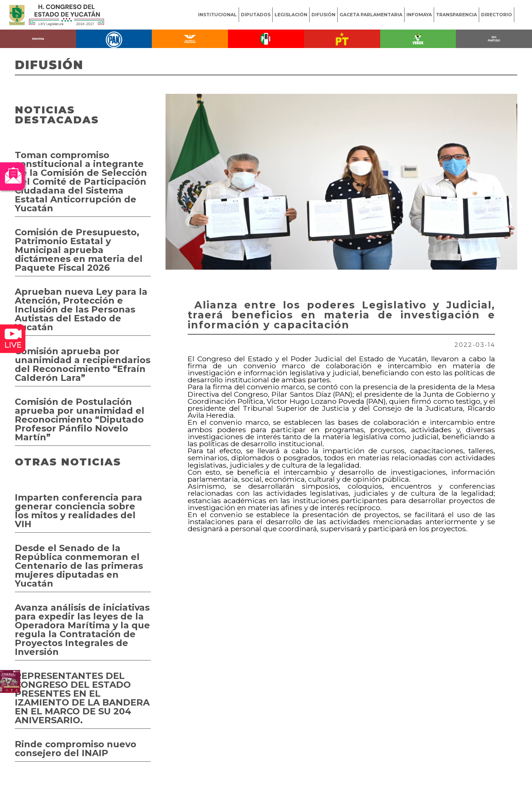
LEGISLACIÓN (291, 15)
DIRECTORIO (497, 15)
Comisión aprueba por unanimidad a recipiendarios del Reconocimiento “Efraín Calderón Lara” (83, 364)
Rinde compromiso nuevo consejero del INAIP (76, 749)
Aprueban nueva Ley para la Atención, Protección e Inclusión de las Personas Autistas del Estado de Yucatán (81, 309)
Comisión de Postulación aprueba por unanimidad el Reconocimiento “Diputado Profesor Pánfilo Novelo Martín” (80, 419)
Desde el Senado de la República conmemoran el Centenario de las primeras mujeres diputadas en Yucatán (79, 566)
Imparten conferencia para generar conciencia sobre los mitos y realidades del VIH (79, 511)
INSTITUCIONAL (217, 15)
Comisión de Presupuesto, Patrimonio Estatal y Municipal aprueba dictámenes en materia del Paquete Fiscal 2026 (79, 250)
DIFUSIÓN (323, 15)
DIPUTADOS (256, 15)
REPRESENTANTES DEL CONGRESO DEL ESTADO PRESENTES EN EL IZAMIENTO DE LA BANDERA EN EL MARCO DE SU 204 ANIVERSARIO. (82, 698)
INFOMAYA (419, 15)
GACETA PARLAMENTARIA (371, 15)
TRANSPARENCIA (456, 15)
